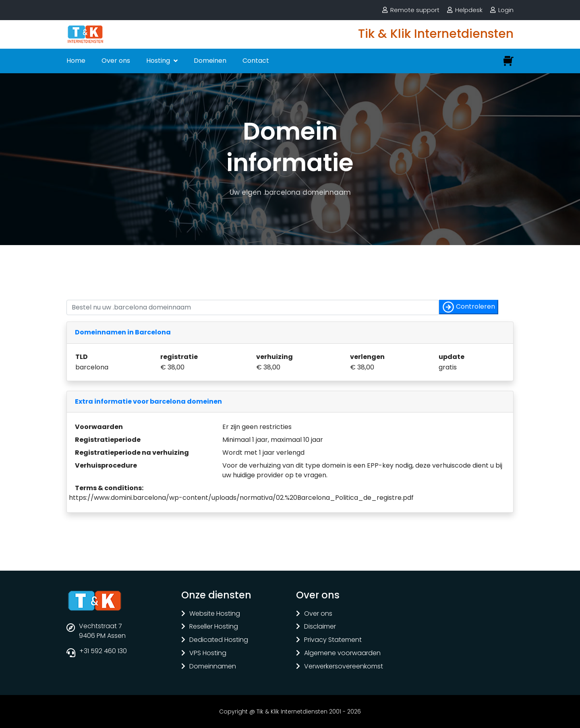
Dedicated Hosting (219, 640)
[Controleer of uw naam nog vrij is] (253, 307)
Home (76, 61)
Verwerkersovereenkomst (344, 667)
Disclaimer (320, 627)
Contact (256, 61)
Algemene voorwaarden (342, 653)
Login (506, 10)
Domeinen (210, 61)
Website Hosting (215, 614)
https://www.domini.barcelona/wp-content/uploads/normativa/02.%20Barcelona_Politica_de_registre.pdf (241, 498)
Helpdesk (469, 10)
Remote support (415, 10)
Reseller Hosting (214, 627)
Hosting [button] (159, 61)
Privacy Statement (333, 640)
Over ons (116, 61)
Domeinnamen (213, 667)
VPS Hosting (208, 653)
